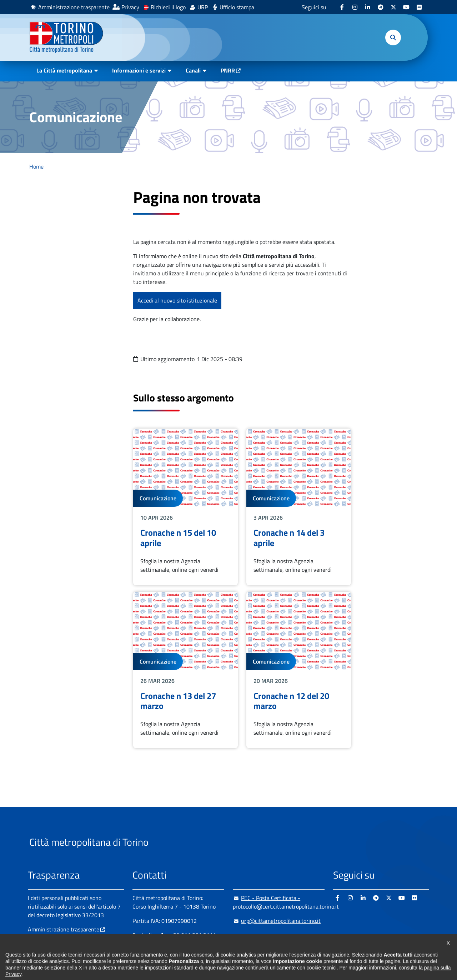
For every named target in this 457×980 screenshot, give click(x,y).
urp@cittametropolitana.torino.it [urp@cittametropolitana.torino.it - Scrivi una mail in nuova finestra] (277, 921)
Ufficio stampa (237, 7)
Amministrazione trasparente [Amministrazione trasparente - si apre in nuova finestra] (74, 7)
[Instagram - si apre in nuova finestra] (355, 7)
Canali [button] (193, 70)
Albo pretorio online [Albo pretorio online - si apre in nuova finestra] (52, 940)
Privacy (130, 7)
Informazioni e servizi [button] (139, 70)
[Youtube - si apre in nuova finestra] (406, 7)
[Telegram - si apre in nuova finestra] (381, 7)
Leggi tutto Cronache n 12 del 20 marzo (299, 670)
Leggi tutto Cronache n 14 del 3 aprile (299, 507)
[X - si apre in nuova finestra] (393, 7)
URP (203, 7)
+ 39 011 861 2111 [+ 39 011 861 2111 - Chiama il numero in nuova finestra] (188, 935)
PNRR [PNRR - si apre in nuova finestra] (228, 70)
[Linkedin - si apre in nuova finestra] (368, 7)
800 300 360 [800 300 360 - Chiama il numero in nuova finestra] (201, 949)
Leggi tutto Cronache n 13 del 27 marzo (185, 670)
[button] (393, 37)
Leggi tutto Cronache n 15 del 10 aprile (185, 507)
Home (36, 166)
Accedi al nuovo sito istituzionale (177, 300)
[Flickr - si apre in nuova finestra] (419, 7)
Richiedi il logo (168, 7)
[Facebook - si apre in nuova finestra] (342, 7)
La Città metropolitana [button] (64, 70)
